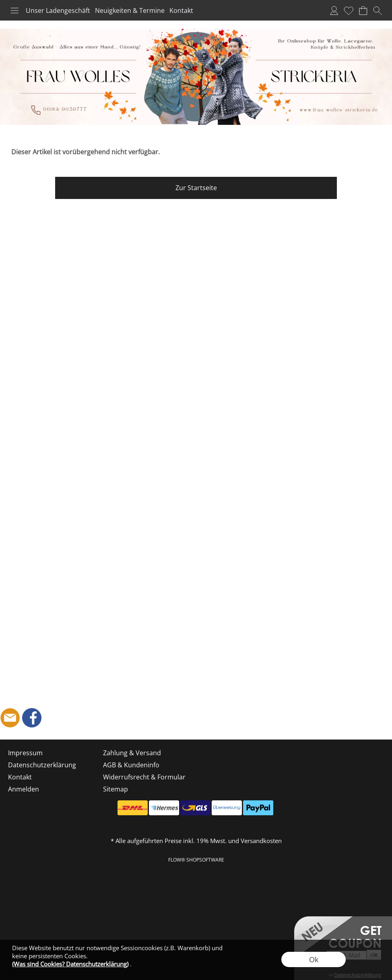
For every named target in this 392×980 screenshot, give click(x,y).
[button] (14, 10)
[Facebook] (32, 718)
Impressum (25, 753)
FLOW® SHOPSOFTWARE (196, 860)
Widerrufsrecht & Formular (144, 777)
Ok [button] (314, 959)
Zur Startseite (196, 188)
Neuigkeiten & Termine (130, 10)
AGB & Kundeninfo (131, 765)
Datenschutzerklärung (42, 765)
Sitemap (116, 789)
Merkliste (349, 10)
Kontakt (181, 10)
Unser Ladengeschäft (58, 10)
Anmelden (334, 10)
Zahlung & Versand (132, 753)
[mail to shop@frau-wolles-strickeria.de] (10, 718)
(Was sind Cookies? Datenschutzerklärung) (70, 964)
